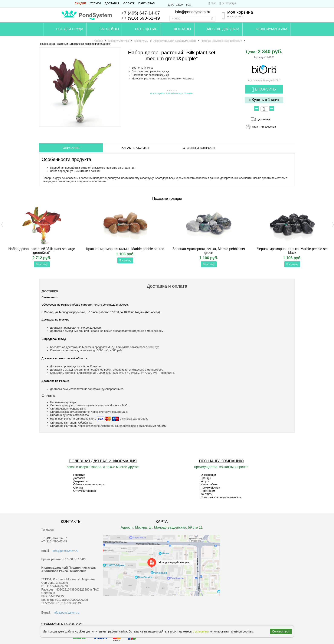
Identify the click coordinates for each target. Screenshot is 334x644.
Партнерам (147, 3)
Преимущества (210, 488)
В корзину (264, 90)
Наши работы (209, 484)
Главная (98, 41)
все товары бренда (264, 79)
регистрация (229, 3)
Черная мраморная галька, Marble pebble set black (292, 251)
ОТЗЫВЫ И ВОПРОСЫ (199, 148)
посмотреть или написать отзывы (172, 93)
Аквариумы (141, 41)
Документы (80, 481)
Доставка (112, 3)
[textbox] (192, 19)
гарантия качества (264, 127)
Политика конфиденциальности (221, 497)
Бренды (206, 478)
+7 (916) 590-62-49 (141, 18)
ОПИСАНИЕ (71, 148)
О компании (208, 475)
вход (214, 3)
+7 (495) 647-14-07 (141, 13)
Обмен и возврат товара (89, 484)
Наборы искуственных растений (221, 41)
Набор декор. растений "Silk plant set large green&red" (42, 251)
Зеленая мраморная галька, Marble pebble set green (209, 251)
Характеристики (135, 148)
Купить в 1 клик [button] (264, 100)
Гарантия (79, 475)
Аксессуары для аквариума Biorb (175, 41)
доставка (264, 119)
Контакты (207, 494)
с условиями (201, 632)
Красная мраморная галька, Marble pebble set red (125, 249)
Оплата (129, 3)
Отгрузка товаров (85, 491)
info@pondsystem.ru (192, 12)
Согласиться (281, 631)
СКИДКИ (80, 3)
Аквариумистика (118, 41)
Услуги (95, 3)
